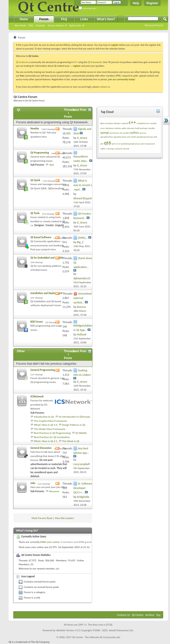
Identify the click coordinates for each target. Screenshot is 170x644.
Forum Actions (56, 25)
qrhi (155, 137)
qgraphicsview (120, 137)
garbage (144, 128)
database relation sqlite (116, 128)
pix (121, 133)
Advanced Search (154, 25)
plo (57, 569)
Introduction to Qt (44, 417)
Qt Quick (35, 180)
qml (129, 137)
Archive (150, 615)
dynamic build (133, 128)
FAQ (31, 25)
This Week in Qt (71, 441)
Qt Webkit (81, 433)
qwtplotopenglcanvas (130, 144)
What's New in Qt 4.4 (46, 425)
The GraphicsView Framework (50, 421)
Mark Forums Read (42, 518)
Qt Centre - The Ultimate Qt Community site (96, 637)
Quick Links (75, 25)
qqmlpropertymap (145, 137)
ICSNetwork (37, 397)
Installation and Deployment (46, 293)
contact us (105, 87)
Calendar (40, 25)
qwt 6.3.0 (116, 144)
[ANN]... (83, 238)
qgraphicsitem (107, 137)
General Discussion (41, 448)
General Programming (43, 370)
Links (84, 19)
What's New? (106, 19)
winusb (126, 149)
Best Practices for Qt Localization (52, 437)
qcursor (143, 133)
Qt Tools (35, 213)
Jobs (33, 483)
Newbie (35, 129)
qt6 (108, 143)
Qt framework (95, 62)
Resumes (54, 491)
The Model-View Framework (50, 429)
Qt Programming (40, 153)
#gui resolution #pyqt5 (110, 123)
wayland (118, 149)
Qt (19, 110)
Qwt (52, 165)
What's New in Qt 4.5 (46, 441)
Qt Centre (21, 62)
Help (136, 3)
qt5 (102, 144)
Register (152, 3)
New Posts (20, 25)
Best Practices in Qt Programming (52, 433)
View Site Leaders (64, 518)
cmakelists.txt (143, 123)
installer (151, 128)
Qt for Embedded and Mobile (47, 258)
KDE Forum (37, 322)
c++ (132, 122)
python (135, 133)
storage (111, 149)
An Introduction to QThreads (74, 417)
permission (114, 133)
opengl (104, 133)
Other (21, 351)
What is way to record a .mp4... (83, 185)
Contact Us (124, 615)
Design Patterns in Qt (74, 425)
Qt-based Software (41, 237)
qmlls (133, 137)
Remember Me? (88, 8)
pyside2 (126, 133)
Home (24, 19)
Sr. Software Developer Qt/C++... (83, 488)
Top (158, 615)
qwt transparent (148, 144)
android (125, 123)
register (77, 66)
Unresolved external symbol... (82, 298)
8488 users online (50, 542)
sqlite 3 (104, 149)
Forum (44, 19)
